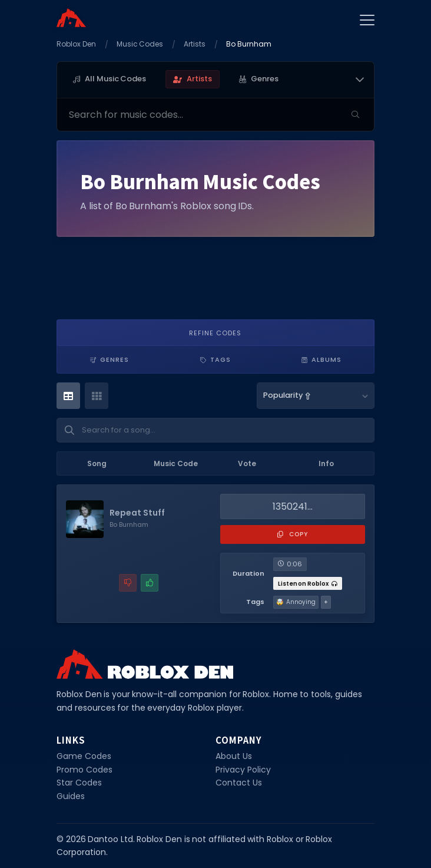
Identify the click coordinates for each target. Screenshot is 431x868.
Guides (71, 796)
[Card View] (97, 396)
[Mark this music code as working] (150, 583)
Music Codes (140, 44)
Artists (195, 44)
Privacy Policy (243, 770)
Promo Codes (84, 770)
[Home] (71, 18)
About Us (234, 756)
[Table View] (68, 396)
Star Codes (79, 783)
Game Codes (84, 756)
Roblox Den (76, 44)
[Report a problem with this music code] (128, 583)
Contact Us (239, 783)
